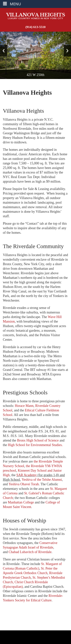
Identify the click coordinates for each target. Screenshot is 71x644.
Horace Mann (24, 406)
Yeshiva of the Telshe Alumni (42, 480)
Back (4, 51)
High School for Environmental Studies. (35, 445)
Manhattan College (21, 502)
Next (67, 51)
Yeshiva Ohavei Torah (24, 484)
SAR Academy (27, 475)
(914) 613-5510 (35, 27)
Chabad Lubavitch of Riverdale (30, 552)
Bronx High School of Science (38, 440)
